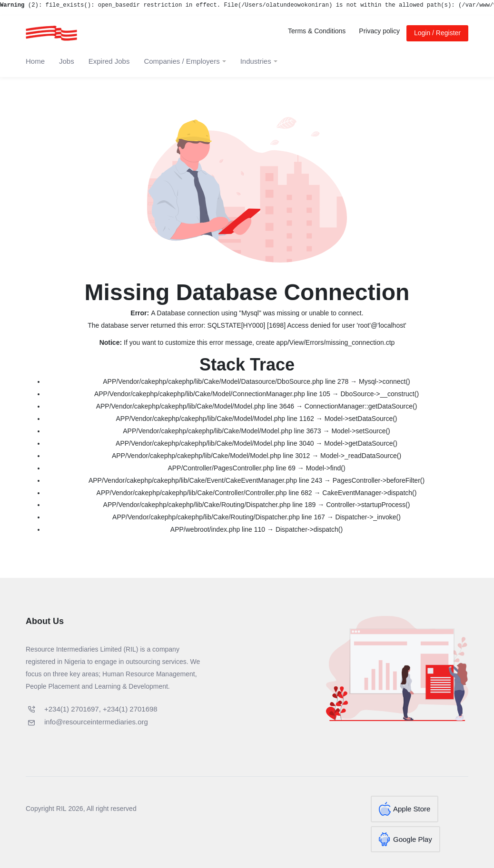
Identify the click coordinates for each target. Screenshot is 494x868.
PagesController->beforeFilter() (379, 480)
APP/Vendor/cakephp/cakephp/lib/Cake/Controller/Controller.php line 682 (204, 493)
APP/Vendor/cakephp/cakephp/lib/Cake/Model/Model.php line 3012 (211, 456)
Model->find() (326, 468)
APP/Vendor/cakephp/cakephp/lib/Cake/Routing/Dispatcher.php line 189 (210, 505)
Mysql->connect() (385, 381)
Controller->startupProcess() (368, 505)
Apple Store (412, 809)
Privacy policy (379, 31)
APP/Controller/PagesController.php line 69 (232, 468)
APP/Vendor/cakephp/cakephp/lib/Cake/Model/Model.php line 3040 (215, 443)
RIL (61, 809)
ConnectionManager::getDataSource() (361, 406)
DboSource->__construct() (380, 394)
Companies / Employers (182, 61)
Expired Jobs (109, 61)
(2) (19, 5)
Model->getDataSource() (361, 443)
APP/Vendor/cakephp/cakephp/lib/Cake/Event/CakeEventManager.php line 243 (205, 480)
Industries (256, 61)
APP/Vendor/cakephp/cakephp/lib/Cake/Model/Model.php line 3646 (195, 406)
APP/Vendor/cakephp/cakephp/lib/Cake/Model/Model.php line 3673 (222, 431)
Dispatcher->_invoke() (368, 517)
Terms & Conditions (317, 31)
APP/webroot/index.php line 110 (218, 529)
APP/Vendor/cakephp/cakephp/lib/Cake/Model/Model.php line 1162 (215, 419)
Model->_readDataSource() (361, 456)
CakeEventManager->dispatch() (369, 493)
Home (35, 61)
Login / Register (437, 33)
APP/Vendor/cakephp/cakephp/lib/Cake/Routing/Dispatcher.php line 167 (219, 517)
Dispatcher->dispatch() (309, 529)
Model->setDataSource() (361, 419)
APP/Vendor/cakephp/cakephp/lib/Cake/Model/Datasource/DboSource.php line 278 (226, 381)
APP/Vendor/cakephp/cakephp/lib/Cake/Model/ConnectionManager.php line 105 (212, 394)
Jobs (67, 61)
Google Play (413, 835)
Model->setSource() (361, 431)
